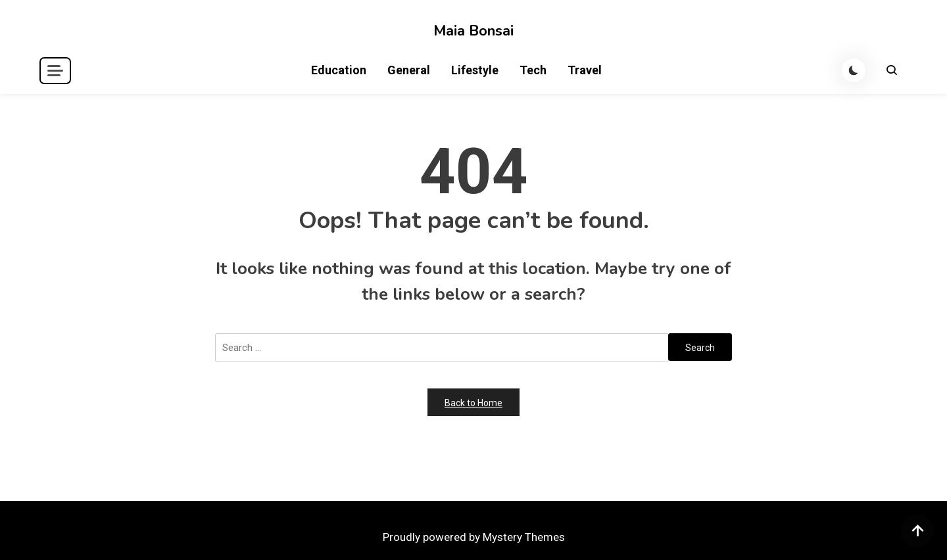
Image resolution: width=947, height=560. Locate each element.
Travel (585, 70)
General (409, 70)
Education (339, 70)
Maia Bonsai (473, 31)
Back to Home (473, 403)
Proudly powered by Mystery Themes (474, 537)
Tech (533, 70)
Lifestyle (475, 70)
